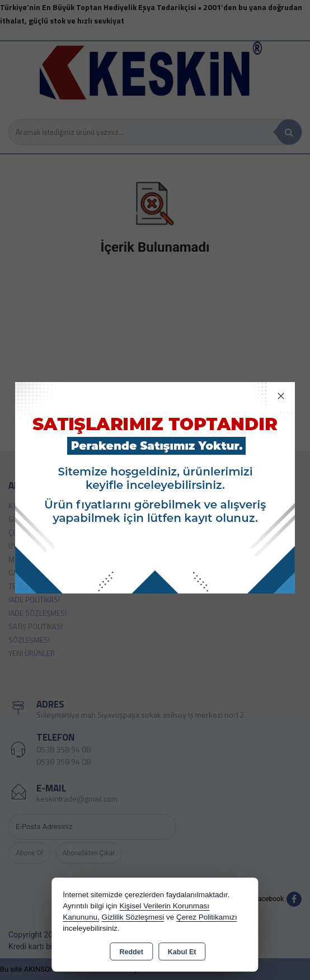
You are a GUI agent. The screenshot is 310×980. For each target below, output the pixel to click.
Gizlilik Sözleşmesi (133, 917)
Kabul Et (182, 952)
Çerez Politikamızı (207, 917)
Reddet (131, 952)
